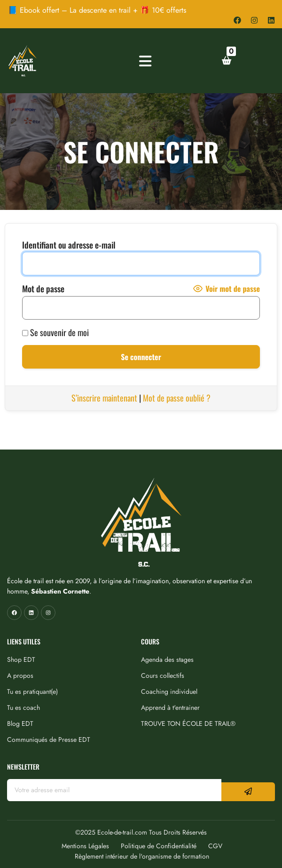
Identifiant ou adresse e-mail (69, 245)
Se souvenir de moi (55, 332)
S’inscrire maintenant (104, 398)
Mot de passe (43, 289)
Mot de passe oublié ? (177, 398)
